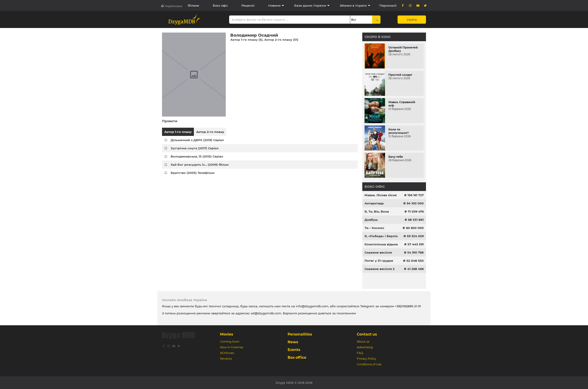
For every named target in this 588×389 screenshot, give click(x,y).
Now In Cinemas (232, 347)
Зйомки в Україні (353, 5)
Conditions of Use (369, 364)
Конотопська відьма (381, 244)
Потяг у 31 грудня (379, 261)
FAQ (360, 353)
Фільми (193, 5)
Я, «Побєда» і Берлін (381, 236)
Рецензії (248, 5)
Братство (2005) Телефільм (193, 173)
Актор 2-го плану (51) (281, 40)
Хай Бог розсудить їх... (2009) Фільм (200, 165)
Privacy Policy (366, 359)
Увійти (412, 20)
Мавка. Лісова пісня (381, 195)
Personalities (300, 334)
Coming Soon (230, 342)
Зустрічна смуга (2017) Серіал (195, 148)
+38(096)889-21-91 (408, 306)
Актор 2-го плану (210, 132)
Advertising (365, 347)
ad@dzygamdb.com (266, 313)
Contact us (367, 334)
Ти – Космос (374, 228)
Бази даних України (310, 5)
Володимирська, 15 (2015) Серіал (197, 156)
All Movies (227, 353)
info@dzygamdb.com (312, 306)
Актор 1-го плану (178, 132)
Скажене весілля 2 (380, 269)
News (293, 342)
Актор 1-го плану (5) (246, 40)
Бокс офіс (220, 5)
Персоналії (388, 5)
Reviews (226, 359)
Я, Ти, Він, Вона (377, 211)
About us (363, 342)
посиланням (346, 313)
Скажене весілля (378, 252)
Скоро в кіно (378, 37)
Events (294, 350)
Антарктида (374, 203)
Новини (274, 5)
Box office (297, 357)
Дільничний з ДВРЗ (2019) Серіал (197, 140)
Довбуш (371, 220)
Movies (227, 334)
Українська (173, 6)
